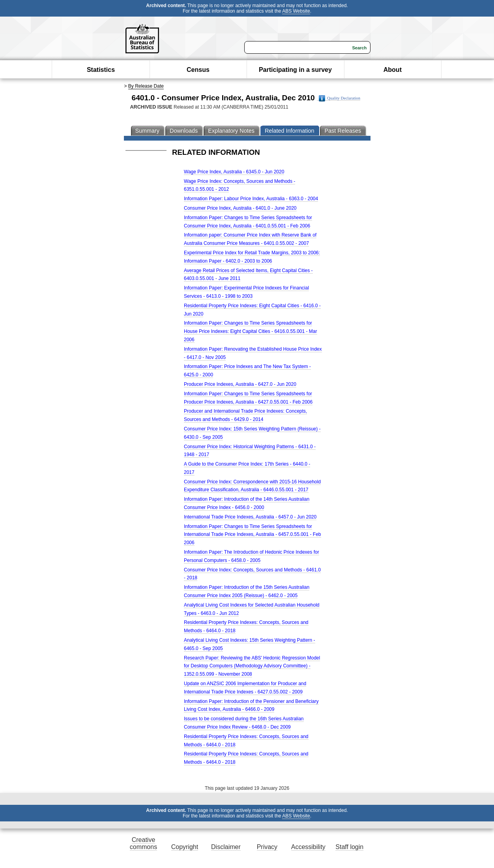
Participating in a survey (295, 70)
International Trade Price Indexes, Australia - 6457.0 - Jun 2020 (250, 517)
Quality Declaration (340, 98)
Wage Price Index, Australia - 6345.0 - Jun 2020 (234, 172)
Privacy (267, 847)
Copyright (185, 847)
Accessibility (308, 847)
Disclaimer (226, 847)
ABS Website (296, 11)
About (393, 70)
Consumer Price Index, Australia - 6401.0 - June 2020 (240, 208)
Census (198, 70)
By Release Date (146, 86)
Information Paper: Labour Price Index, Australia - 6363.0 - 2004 (251, 199)
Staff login (349, 847)
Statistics (101, 70)
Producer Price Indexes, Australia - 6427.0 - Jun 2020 (240, 384)
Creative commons (143, 843)
